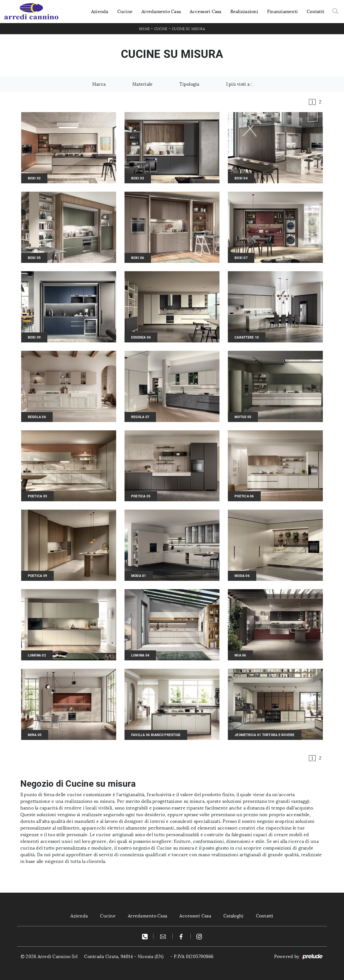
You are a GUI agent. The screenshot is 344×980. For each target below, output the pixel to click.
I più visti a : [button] (239, 84)
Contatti (315, 12)
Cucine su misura (188, 29)
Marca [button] (99, 84)
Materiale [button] (142, 84)
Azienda (100, 12)
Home (144, 29)
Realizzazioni (244, 12)
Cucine (125, 12)
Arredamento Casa (161, 12)
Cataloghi (233, 916)
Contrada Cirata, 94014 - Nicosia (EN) (124, 956)
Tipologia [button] (189, 84)
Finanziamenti (282, 12)
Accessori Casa (206, 12)
